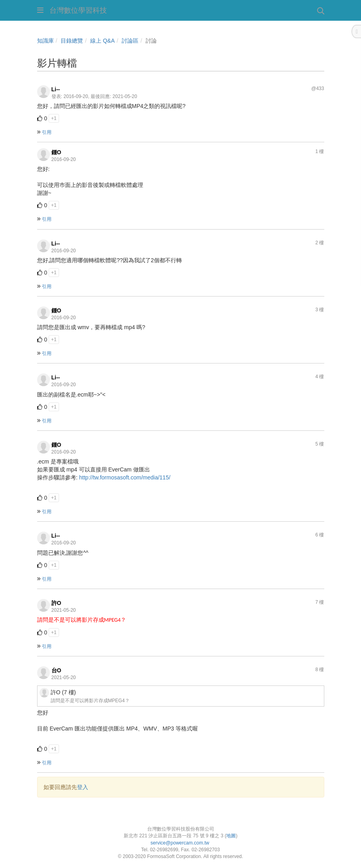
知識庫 (45, 41)
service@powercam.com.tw (180, 843)
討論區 (130, 41)
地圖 (231, 836)
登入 (83, 787)
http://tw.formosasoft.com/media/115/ (125, 477)
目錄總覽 (72, 41)
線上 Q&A (102, 41)
